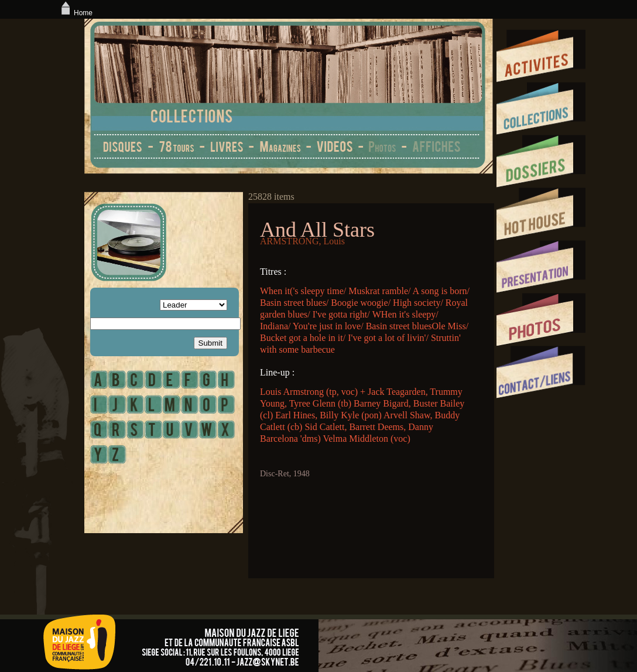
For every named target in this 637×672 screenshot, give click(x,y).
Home (76, 13)
